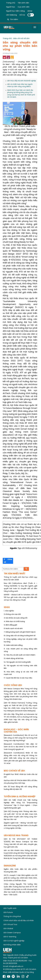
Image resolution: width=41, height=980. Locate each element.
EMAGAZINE (10, 866)
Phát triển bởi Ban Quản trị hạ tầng (18, 972)
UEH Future (8, 912)
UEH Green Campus (12, 933)
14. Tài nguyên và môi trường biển (17, 662)
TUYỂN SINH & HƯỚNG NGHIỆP (20, 797)
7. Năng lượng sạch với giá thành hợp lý (20, 632)
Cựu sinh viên (24, 7)
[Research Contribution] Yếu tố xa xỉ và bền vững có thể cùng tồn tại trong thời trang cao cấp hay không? (20, 738)
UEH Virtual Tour (10, 925)
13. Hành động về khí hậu (14, 659)
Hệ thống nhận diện (12, 945)
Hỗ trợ (22, 15)
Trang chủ (11, 3)
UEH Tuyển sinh (10, 908)
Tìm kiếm (14, 20)
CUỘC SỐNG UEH (13, 685)
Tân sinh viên (23, 3)
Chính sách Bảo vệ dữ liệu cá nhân (19, 921)
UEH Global (8, 929)
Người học (11, 7)
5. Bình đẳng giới (10, 625)
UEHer (30, 11)
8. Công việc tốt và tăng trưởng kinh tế (20, 636)
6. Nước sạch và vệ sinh (13, 629)
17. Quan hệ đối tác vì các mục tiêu (18, 678)
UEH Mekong (11, 15)
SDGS (7, 607)
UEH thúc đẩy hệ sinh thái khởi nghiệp (22, 81)
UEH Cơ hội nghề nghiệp (14, 941)
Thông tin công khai (12, 917)
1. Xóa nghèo (9, 611)
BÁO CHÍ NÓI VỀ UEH (14, 771)
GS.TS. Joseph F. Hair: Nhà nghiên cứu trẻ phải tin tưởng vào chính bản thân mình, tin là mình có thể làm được (20, 878)
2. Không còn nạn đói (12, 614)
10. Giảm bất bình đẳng (13, 645)
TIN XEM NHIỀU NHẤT (15, 574)
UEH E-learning (10, 937)
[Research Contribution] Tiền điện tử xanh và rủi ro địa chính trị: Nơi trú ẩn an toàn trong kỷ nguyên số (20, 747)
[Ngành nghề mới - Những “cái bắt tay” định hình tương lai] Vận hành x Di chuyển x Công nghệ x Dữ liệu (20, 826)
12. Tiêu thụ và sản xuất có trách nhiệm (20, 655)
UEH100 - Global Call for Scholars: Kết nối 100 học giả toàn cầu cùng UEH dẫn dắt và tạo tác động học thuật (20, 597)
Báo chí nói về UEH (21, 39)
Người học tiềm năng (15, 11)
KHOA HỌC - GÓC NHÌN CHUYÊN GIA (16, 731)
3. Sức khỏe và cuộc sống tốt (16, 618)
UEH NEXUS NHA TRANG (16, 836)
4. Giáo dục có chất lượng (14, 621)
